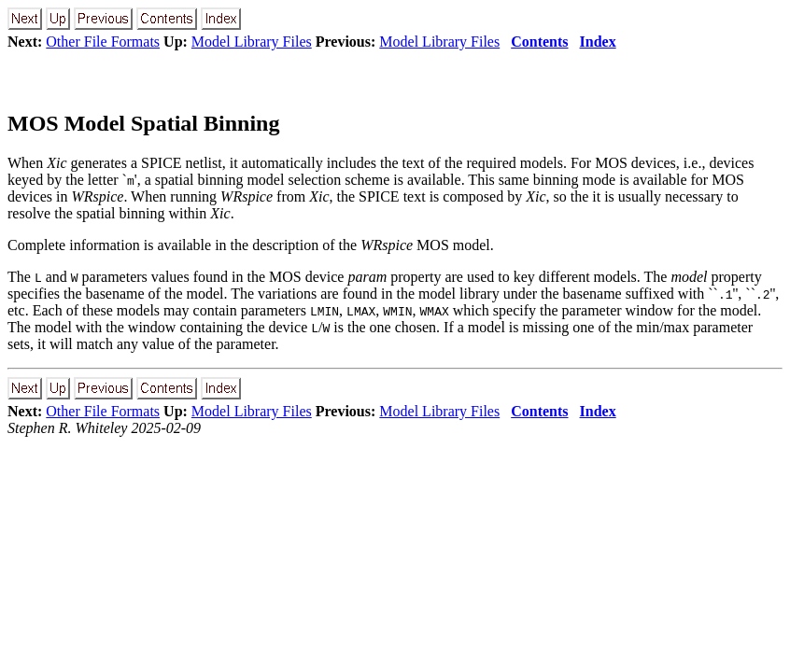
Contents (539, 42)
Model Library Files (252, 42)
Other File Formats (103, 42)
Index (598, 42)
